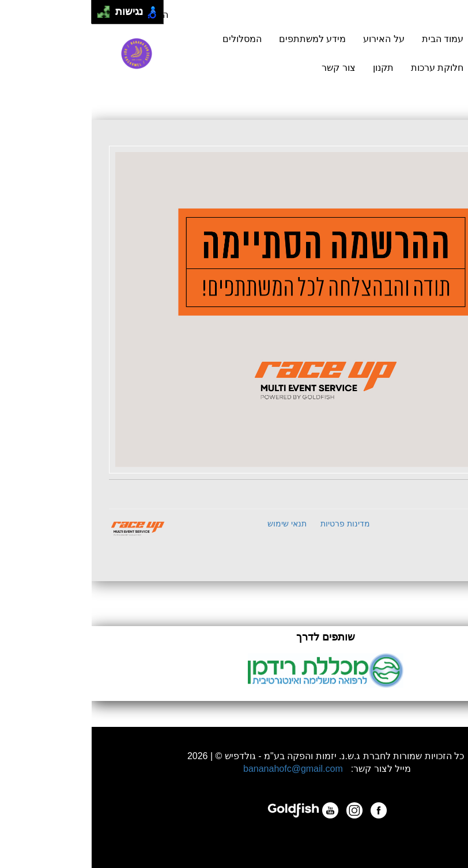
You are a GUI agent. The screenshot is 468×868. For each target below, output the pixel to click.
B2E (422, 522)
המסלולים (150, 39)
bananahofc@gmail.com (201, 769)
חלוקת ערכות (346, 68)
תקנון (292, 68)
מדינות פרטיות (254, 524)
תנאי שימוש (195, 524)
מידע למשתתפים (221, 39)
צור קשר (247, 68)
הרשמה (407, 53)
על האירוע (292, 39)
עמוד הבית (351, 39)
